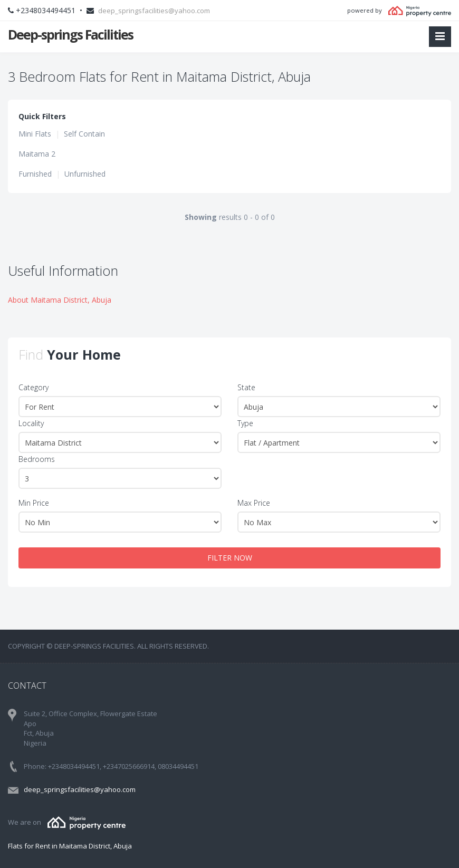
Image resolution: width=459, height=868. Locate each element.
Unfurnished (85, 174)
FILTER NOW (230, 558)
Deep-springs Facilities (70, 34)
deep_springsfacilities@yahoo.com (154, 11)
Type (245, 423)
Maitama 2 (37, 154)
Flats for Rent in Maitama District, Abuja (70, 846)
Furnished (35, 174)
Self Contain (84, 134)
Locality (31, 423)
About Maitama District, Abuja (60, 300)
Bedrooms (37, 459)
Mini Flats (35, 134)
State (246, 387)
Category (34, 387)
